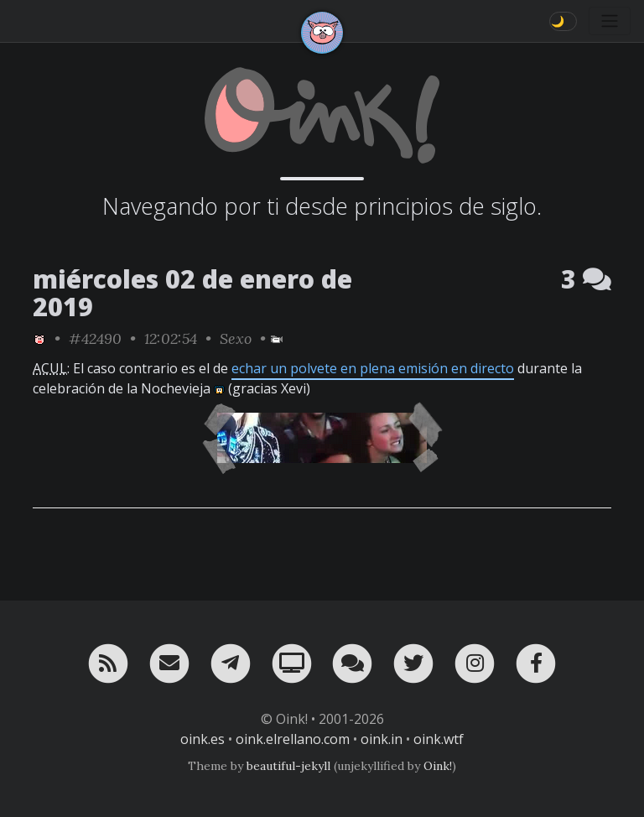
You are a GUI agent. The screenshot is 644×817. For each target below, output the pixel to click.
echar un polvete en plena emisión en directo (373, 368)
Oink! (438, 766)
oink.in (382, 739)
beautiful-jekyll (288, 766)
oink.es (203, 739)
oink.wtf (439, 739)
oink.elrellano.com (293, 739)
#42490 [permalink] (95, 338)
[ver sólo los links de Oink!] (39, 338)
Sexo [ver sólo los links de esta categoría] (236, 338)
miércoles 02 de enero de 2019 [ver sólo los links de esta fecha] (192, 293)
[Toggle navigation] (610, 21)
